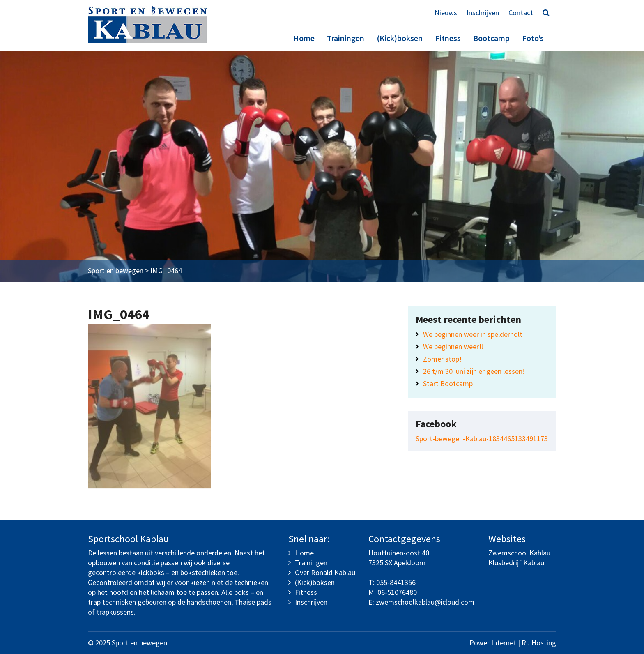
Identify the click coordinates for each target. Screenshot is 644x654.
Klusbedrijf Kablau (516, 563)
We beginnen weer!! (453, 347)
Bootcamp (491, 38)
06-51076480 (397, 592)
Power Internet (493, 643)
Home (304, 38)
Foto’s (533, 38)
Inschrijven (483, 13)
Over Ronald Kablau (325, 572)
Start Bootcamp (448, 383)
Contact (521, 13)
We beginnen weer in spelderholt (473, 334)
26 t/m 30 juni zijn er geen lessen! (474, 371)
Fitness (448, 38)
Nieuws (446, 13)
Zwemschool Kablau (519, 553)
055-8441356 (396, 582)
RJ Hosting (539, 643)
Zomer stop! (442, 359)
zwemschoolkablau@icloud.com (425, 602)
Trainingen (346, 38)
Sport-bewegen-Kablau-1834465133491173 (482, 439)
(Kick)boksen (400, 38)
